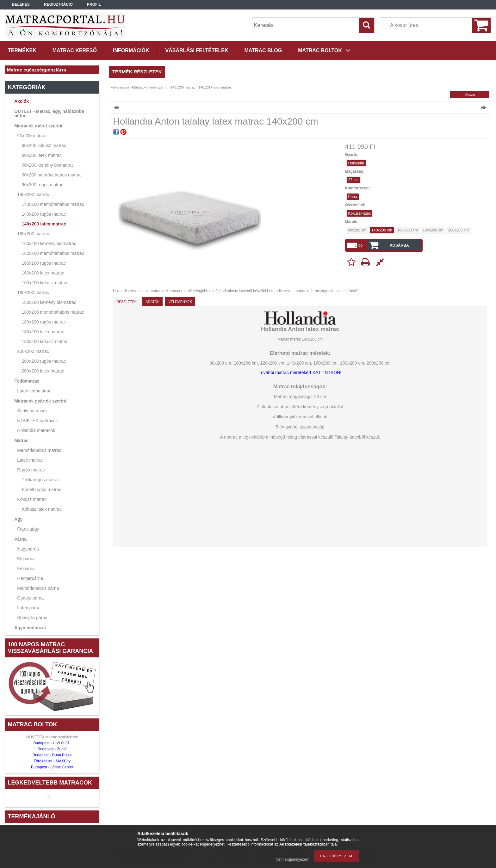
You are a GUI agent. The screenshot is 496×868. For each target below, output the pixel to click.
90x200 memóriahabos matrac (52, 175)
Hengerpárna (30, 578)
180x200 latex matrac (43, 332)
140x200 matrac (33, 194)
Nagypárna (28, 549)
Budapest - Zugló (52, 749)
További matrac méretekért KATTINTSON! (300, 372)
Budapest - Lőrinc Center (52, 767)
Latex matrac (30, 460)
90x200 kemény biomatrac (48, 165)
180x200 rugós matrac (44, 322)
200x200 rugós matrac (44, 361)
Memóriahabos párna (38, 588)
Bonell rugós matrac (42, 489)
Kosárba (399, 245)
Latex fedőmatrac (34, 391)
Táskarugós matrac (41, 480)
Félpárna (26, 569)
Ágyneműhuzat (30, 628)
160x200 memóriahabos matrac (53, 253)
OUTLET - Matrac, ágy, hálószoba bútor (49, 114)
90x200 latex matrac (42, 155)
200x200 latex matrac (43, 371)
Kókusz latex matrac (42, 509)
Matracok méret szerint (38, 126)
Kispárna (26, 559)
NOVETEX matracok (37, 421)
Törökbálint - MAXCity (52, 761)
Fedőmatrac (27, 381)
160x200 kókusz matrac (45, 283)
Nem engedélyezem (292, 859)
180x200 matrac (33, 292)
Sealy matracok (32, 411)
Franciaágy (28, 529)
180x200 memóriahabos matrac (53, 312)
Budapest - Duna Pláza (52, 755)
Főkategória (120, 87)
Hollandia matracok (36, 430)
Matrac (21, 440)
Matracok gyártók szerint (40, 401)
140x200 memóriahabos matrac (53, 204)
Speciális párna (32, 618)
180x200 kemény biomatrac (49, 302)
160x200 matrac (33, 234)
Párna (20, 539)
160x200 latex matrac (43, 273)
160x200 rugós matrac (44, 263)
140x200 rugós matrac (44, 214)
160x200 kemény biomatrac (49, 243)
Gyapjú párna (30, 598)
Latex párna (29, 608)
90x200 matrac (32, 136)
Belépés (21, 4)
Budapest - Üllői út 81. (52, 743)
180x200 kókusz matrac (45, 342)
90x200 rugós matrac (43, 185)
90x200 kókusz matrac (44, 145)
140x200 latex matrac (44, 224)
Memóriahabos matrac (39, 450)
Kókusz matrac (32, 499)
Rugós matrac (31, 470)
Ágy (18, 519)
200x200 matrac (33, 351)
